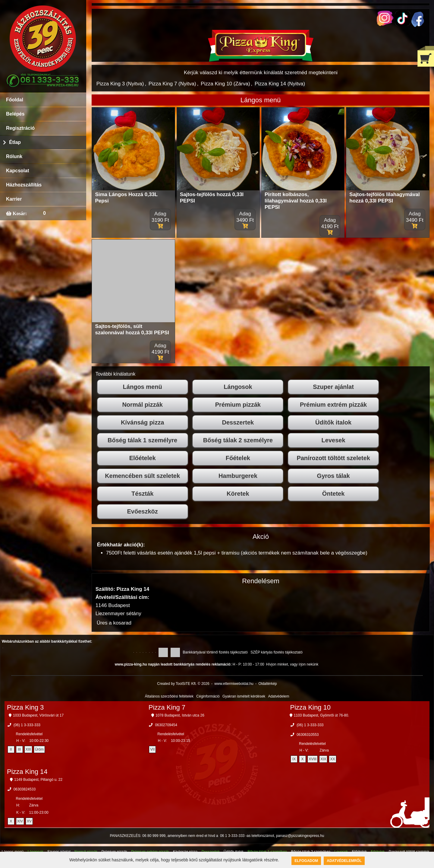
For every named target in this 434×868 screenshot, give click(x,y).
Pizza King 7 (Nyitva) (172, 84)
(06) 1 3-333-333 (27, 725)
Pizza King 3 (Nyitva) (120, 84)
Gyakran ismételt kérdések (244, 696)
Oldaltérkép (267, 684)
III (19, 749)
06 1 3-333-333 (232, 836)
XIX (323, 759)
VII (153, 749)
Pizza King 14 (27, 772)
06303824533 (25, 789)
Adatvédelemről (344, 861)
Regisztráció (20, 128)
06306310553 (308, 735)
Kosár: (19, 213)
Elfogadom (306, 861)
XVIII (313, 759)
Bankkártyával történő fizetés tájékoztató (215, 652)
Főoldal (15, 100)
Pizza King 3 (25, 707)
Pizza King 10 (311, 707)
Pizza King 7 (167, 707)
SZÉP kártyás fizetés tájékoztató (277, 652)
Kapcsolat (17, 171)
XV (29, 821)
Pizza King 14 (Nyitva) (280, 84)
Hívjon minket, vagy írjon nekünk (292, 664)
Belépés (15, 114)
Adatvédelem (278, 696)
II (11, 749)
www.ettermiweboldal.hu (234, 684)
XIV (20, 821)
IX (294, 759)
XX (332, 759)
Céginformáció (208, 696)
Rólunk (14, 156)
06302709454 (166, 725)
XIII (28, 749)
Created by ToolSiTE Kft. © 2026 (183, 684)
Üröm (39, 749)
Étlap (15, 142)
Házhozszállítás (24, 185)
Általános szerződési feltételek (169, 696)
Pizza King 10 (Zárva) (225, 84)
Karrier (14, 199)
